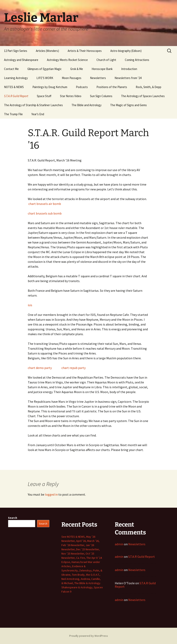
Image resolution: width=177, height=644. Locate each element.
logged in (51, 494)
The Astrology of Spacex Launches (143, 96)
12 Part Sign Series (16, 51)
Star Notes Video (71, 96)
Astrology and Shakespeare (21, 60)
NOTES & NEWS (14, 87)
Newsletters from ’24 (128, 78)
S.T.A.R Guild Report (16, 96)
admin (119, 544)
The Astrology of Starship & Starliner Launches (33, 105)
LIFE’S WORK (45, 78)
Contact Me (11, 69)
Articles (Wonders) (47, 51)
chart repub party (73, 368)
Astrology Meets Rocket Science (67, 60)
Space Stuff (44, 96)
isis (30, 305)
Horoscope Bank (102, 69)
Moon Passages (72, 78)
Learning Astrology (16, 78)
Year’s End (38, 114)
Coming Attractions (137, 60)
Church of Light (106, 60)
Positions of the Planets (112, 87)
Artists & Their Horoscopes (85, 51)
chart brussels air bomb (45, 204)
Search (13, 518)
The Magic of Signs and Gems (128, 105)
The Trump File (13, 114)
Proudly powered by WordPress (89, 636)
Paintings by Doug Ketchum (50, 87)
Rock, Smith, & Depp (149, 87)
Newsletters (98, 78)
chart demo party (40, 368)
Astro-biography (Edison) (126, 51)
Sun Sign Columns (101, 96)
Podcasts (82, 87)
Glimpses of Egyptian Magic (45, 69)
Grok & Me (77, 69)
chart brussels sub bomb (45, 213)
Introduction (129, 69)
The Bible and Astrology (86, 105)
